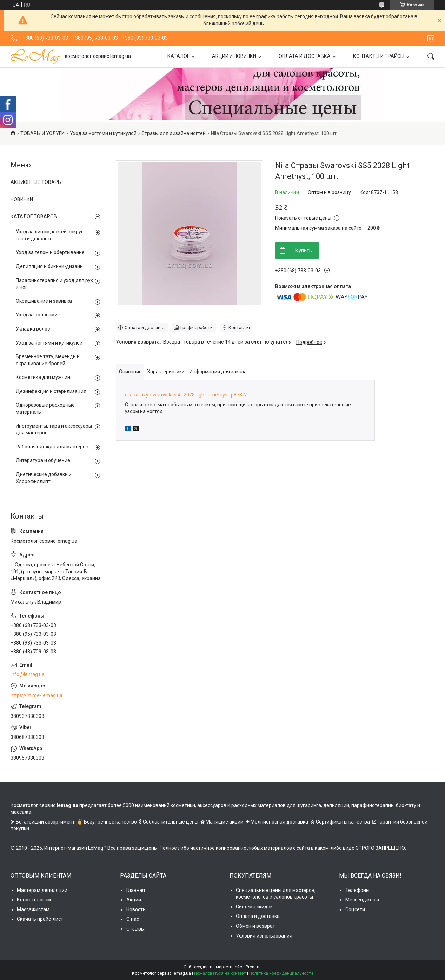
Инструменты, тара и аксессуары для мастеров (54, 429)
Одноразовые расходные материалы (45, 408)
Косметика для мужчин (43, 377)
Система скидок (254, 907)
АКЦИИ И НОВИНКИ (234, 56)
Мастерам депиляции (42, 890)
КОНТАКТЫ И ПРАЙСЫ (379, 56)
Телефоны (357, 890)
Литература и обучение (43, 460)
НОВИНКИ (22, 199)
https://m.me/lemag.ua (36, 695)
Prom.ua (254, 967)
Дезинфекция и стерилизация (51, 391)
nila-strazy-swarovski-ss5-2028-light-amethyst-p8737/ (186, 395)
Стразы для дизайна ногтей (174, 133)
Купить (304, 251)
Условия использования (264, 936)
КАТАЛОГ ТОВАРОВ (34, 216)
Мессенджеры (362, 900)
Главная (136, 890)
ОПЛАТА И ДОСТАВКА (305, 56)
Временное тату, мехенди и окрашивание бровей (48, 360)
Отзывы (135, 929)
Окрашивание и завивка (44, 301)
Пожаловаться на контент (220, 973)
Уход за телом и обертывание (50, 252)
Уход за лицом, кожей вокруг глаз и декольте (49, 235)
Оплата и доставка (258, 916)
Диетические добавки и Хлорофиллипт (44, 478)
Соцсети (355, 909)
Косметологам (34, 900)
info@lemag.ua (28, 674)
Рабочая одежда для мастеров (52, 447)
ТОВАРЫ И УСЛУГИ (42, 133)
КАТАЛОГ (178, 56)
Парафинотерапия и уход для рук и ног (54, 284)
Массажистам (33, 909)
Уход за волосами (37, 315)
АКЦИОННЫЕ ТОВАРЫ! (37, 182)
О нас (133, 919)
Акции (134, 900)
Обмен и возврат (255, 926)
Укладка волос (33, 329)
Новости (136, 909)
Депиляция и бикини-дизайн (49, 266)
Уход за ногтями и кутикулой (103, 133)
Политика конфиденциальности (281, 973)
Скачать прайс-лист (40, 919)
